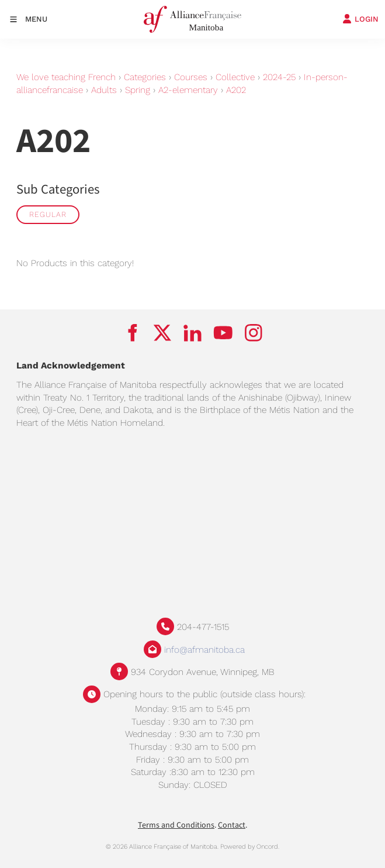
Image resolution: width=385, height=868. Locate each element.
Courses (191, 77)
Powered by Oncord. (250, 847)
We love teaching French (66, 77)
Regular (48, 214)
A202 (236, 90)
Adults (104, 90)
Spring (138, 90)
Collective (235, 77)
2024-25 (279, 77)
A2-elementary (188, 90)
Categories (145, 77)
